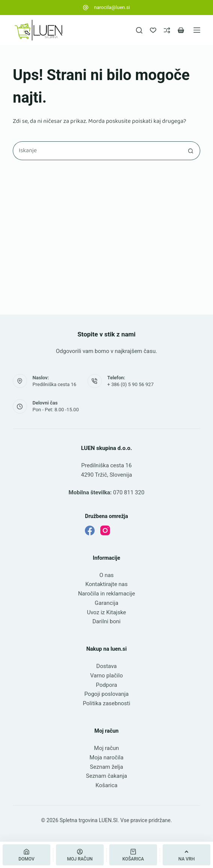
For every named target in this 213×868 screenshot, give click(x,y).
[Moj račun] (80, 855)
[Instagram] (105, 530)
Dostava (106, 666)
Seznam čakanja (106, 776)
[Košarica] (133, 855)
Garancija (106, 603)
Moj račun (106, 748)
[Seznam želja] (153, 30)
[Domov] (26, 855)
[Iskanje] (139, 30)
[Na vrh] (187, 855)
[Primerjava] (167, 30)
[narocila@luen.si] (86, 8)
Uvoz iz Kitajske (106, 612)
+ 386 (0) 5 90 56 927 (131, 384)
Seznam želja (106, 767)
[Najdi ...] (97, 151)
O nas (106, 575)
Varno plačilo (106, 676)
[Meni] (197, 30)
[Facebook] (90, 530)
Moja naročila (106, 757)
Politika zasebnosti (106, 703)
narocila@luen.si (112, 7)
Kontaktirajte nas (106, 584)
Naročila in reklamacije (107, 594)
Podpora (106, 685)
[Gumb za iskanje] (191, 151)
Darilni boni (106, 621)
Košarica (106, 785)
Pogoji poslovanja (106, 694)
